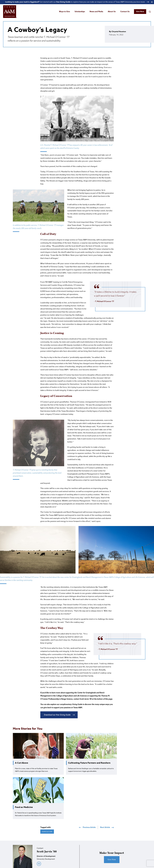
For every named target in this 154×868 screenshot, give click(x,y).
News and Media (96, 12)
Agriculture (47, 793)
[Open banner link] (77, 2)
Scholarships (80, 12)
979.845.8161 (82, 853)
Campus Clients (112, 862)
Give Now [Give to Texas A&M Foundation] (145, 845)
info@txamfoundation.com (83, 856)
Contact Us (125, 12)
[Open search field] (150, 12)
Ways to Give (64, 12)
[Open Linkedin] (146, 850)
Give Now (140, 12)
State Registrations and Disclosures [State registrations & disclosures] (74, 862)
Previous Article (87, 789)
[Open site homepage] (10, 12)
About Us (112, 12)
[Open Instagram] (137, 850)
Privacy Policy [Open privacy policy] (91, 862)
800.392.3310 (99, 853)
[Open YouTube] (150, 850)
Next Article (107, 789)
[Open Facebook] (142, 850)
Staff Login (101, 862)
